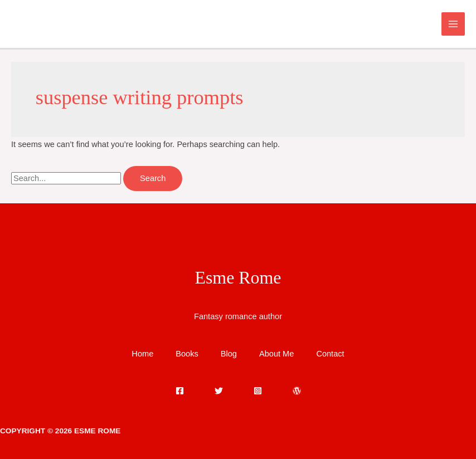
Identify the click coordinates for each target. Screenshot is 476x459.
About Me (276, 354)
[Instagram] (258, 391)
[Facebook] (180, 391)
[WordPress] (297, 391)
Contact (330, 354)
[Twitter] (219, 391)
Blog (229, 354)
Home (142, 354)
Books (187, 354)
